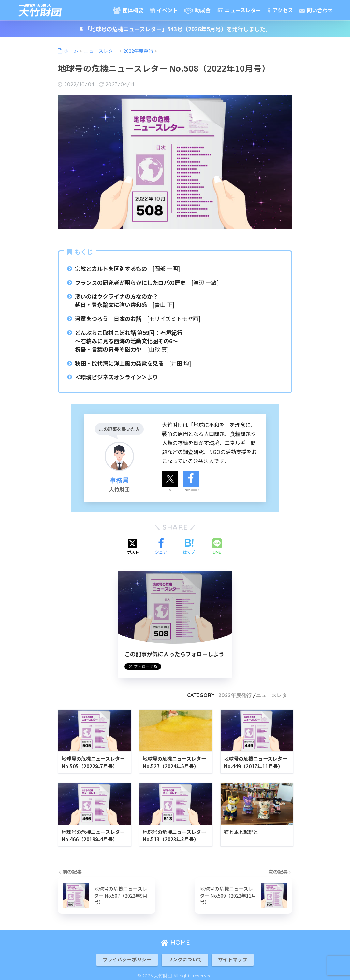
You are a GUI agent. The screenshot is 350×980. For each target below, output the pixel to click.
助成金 (197, 10)
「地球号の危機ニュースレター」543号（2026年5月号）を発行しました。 (175, 29)
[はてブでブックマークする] (189, 547)
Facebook (191, 490)
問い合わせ (316, 10)
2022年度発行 (235, 695)
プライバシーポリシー (127, 957)
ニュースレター (239, 10)
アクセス (280, 10)
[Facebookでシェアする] (161, 547)
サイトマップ (233, 957)
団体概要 (128, 10)
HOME (175, 940)
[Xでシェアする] (133, 547)
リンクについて (185, 957)
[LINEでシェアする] (217, 547)
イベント (164, 10)
